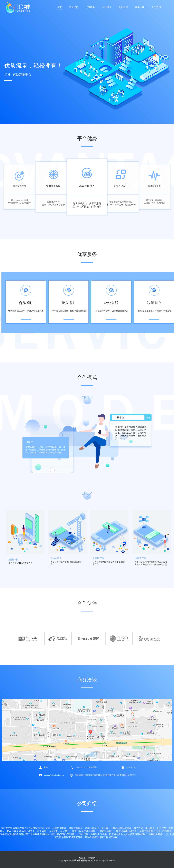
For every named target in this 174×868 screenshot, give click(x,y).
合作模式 (107, 7)
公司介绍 (156, 7)
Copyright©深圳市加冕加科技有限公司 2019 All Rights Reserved (87, 861)
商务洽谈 (140, 7)
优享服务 (90, 7)
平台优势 (74, 7)
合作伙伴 (123, 7)
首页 (59, 7)
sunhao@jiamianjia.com (54, 775)
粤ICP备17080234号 (87, 858)
